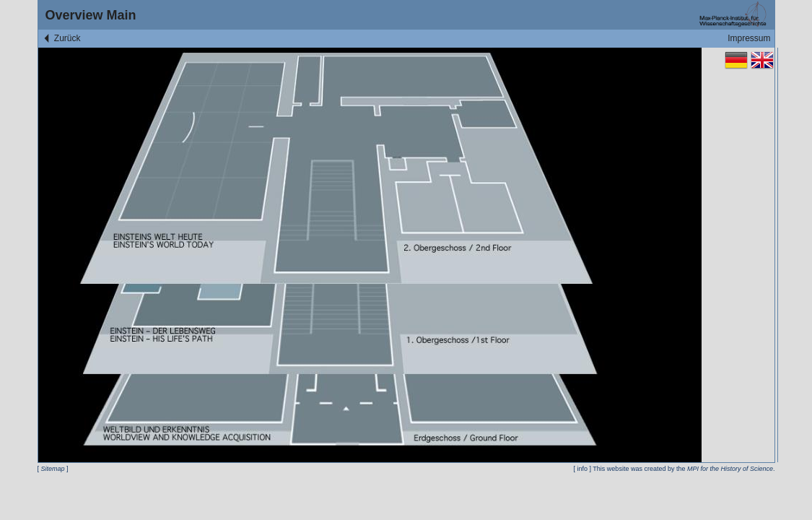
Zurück (61, 38)
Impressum (749, 38)
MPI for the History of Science (730, 469)
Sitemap (53, 469)
